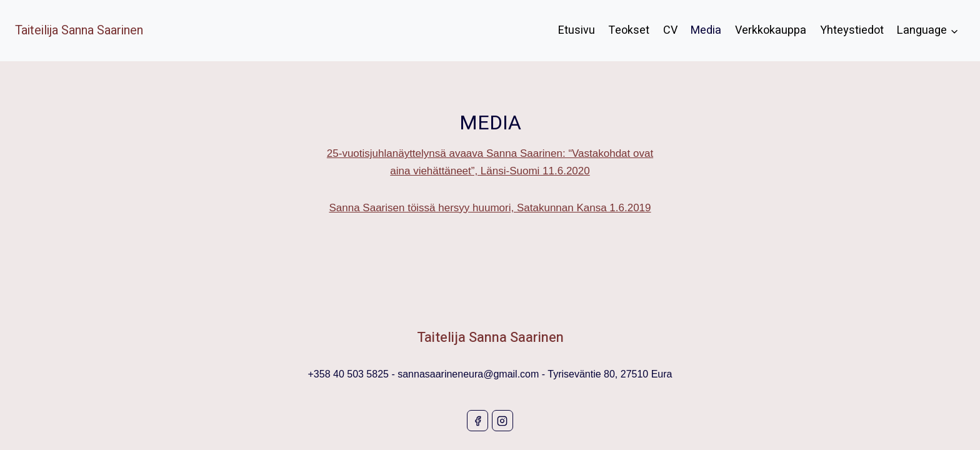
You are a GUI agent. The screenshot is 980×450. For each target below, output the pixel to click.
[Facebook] (477, 421)
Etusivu (577, 30)
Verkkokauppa (771, 30)
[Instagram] (502, 421)
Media (706, 30)
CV (670, 30)
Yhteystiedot (852, 30)
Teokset (629, 30)
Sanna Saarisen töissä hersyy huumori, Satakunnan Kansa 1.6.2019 (490, 208)
